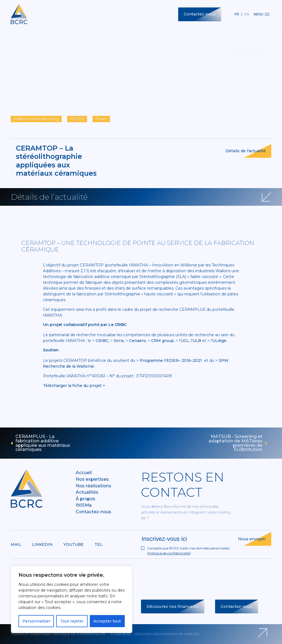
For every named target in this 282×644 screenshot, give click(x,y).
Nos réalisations (93, 486)
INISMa (84, 505)
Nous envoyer (252, 539)
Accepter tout (107, 621)
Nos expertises (92, 479)
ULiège (219, 341)
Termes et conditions (31, 634)
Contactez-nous (200, 14)
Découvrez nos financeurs (173, 606)
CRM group (162, 341)
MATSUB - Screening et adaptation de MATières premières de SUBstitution (235, 443)
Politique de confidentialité (169, 553)
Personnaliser (36, 621)
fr (237, 14)
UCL (185, 341)
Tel (98, 544)
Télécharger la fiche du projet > (74, 386)
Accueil (84, 473)
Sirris (119, 341)
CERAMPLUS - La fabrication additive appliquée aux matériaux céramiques (43, 443)
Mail (16, 544)
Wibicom (192, 634)
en (247, 14)
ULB (197, 341)
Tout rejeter (72, 621)
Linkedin (42, 544)
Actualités (87, 492)
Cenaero (138, 341)
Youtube (74, 544)
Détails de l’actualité (246, 151)
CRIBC (102, 341)
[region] (72, 599)
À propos (86, 499)
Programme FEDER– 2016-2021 (171, 360)
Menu (262, 14)
